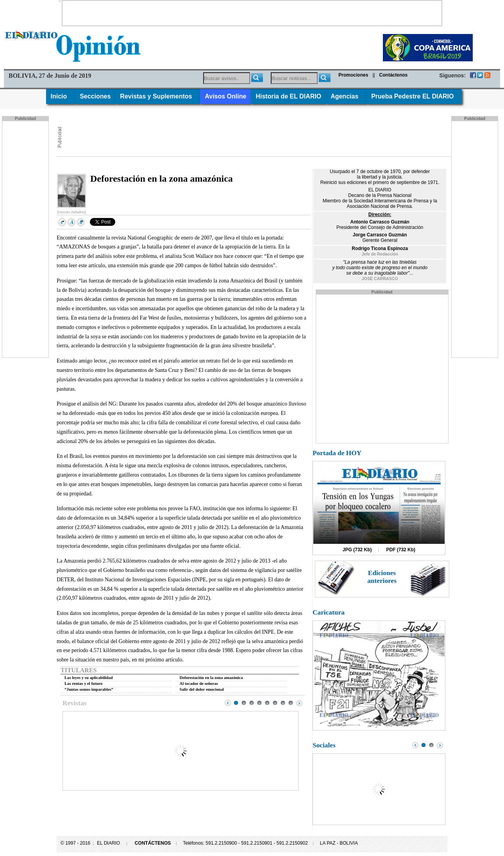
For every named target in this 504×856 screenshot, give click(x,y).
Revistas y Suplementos (158, 96)
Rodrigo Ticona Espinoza (380, 248)
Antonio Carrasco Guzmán (380, 222)
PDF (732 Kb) (401, 550)
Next (299, 703)
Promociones (353, 75)
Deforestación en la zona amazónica (211, 678)
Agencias (346, 96)
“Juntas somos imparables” (89, 689)
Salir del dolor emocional (202, 689)
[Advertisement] (252, 13)
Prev (228, 703)
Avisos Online (225, 96)
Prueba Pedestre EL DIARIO (414, 96)
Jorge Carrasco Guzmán (380, 235)
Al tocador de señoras (199, 684)
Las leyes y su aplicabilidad (89, 678)
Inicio (61, 96)
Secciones (95, 96)
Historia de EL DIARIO (288, 96)
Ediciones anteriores (382, 577)
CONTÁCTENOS (153, 843)
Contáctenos (394, 75)
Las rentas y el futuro (83, 684)
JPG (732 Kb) (357, 550)
